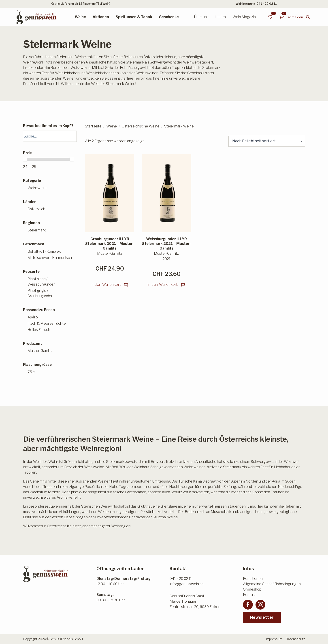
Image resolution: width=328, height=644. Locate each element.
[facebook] (248, 605)
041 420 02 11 (267, 4)
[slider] (25, 159)
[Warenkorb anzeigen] (282, 17)
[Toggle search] (308, 17)
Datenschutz (295, 639)
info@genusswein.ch (187, 584)
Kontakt (249, 595)
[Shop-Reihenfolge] (267, 141)
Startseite (93, 126)
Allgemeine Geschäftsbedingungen (272, 584)
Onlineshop (252, 589)
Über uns (201, 17)
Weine (80, 17)
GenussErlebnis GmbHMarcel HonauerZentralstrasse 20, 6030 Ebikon (195, 601)
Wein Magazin (244, 17)
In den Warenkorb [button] (106, 285)
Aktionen (101, 17)
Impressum (274, 639)
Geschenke (169, 17)
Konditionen (253, 579)
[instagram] (260, 605)
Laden (220, 17)
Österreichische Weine (141, 126)
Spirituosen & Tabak (134, 17)
